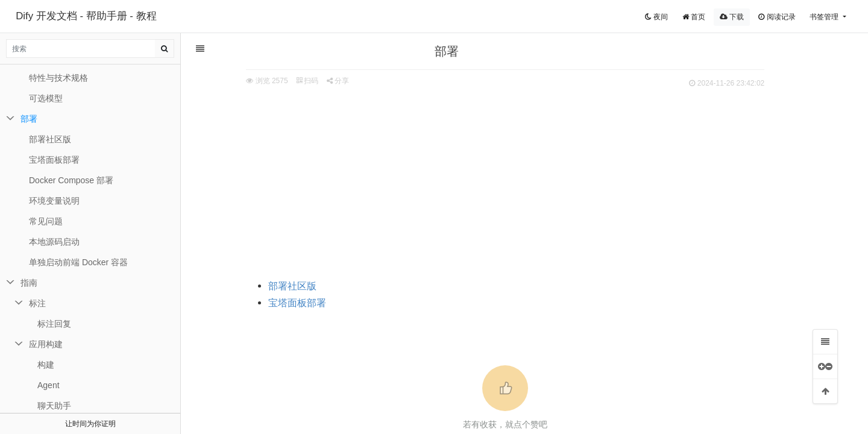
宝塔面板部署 (310, 303)
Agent (49, 385)
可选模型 (46, 98)
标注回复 (54, 324)
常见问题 (46, 221)
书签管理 (825, 17)
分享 (351, 81)
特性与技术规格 (58, 78)
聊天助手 (54, 406)
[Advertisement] (518, 181)
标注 (37, 303)
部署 (29, 119)
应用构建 (46, 344)
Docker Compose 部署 (71, 180)
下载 (732, 17)
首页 (694, 17)
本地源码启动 (54, 242)
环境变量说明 (54, 201)
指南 (29, 283)
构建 (46, 365)
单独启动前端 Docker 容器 (78, 262)
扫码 (320, 81)
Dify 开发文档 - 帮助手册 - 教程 (86, 16)
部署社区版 (306, 286)
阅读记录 (777, 17)
